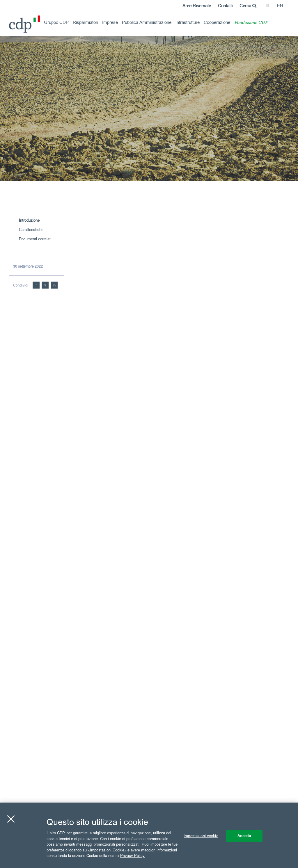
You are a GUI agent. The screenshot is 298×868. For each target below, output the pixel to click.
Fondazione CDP (251, 23)
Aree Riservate (197, 6)
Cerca (248, 6)
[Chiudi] (11, 819)
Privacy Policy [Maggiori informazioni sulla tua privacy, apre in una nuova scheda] (132, 855)
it (268, 6)
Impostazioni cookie (201, 835)
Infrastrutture (188, 22)
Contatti (225, 6)
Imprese (110, 22)
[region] (149, 835)
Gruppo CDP (56, 22)
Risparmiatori (85, 22)
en (280, 6)
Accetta (244, 835)
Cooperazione (217, 22)
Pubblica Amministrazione (147, 22)
